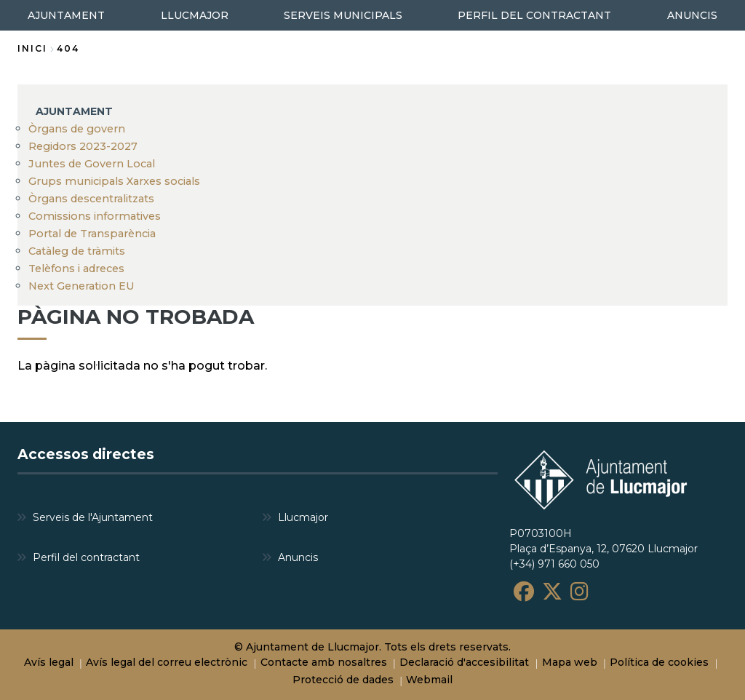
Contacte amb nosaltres (324, 662)
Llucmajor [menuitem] (303, 517)
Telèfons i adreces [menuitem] (76, 269)
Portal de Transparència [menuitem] (92, 234)
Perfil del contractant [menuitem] (86, 557)
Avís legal (49, 662)
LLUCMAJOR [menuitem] (195, 15)
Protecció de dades (343, 680)
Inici (32, 48)
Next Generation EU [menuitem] (81, 286)
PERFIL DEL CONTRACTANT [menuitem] (534, 15)
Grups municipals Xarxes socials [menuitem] (114, 181)
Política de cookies (659, 662)
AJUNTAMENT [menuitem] (74, 111)
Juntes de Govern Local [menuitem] (92, 164)
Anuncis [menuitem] (298, 557)
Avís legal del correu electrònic (167, 662)
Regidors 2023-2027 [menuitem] (83, 146)
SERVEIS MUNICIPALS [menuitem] (343, 15)
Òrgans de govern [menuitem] (77, 129)
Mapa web (570, 662)
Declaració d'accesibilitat (464, 662)
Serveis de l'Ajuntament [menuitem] (93, 517)
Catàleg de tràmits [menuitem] (77, 251)
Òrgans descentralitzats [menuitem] (91, 199)
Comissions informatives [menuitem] (95, 216)
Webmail (429, 680)
